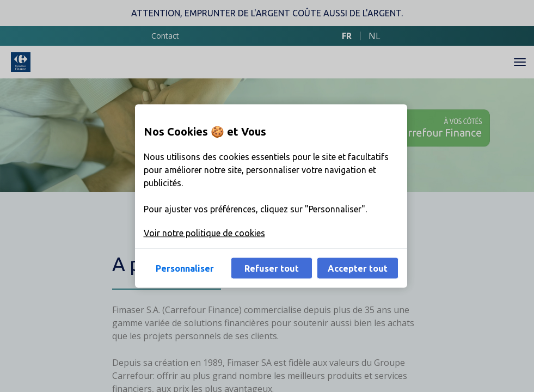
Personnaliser (185, 268)
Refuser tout (272, 268)
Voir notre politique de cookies (204, 233)
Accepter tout (358, 268)
